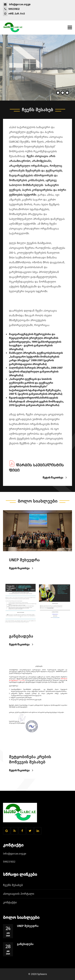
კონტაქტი (10, 902)
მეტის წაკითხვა (54, 478)
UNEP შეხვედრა (28, 926)
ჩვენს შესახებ (13, 885)
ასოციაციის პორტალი (19, 894)
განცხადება (25, 944)
